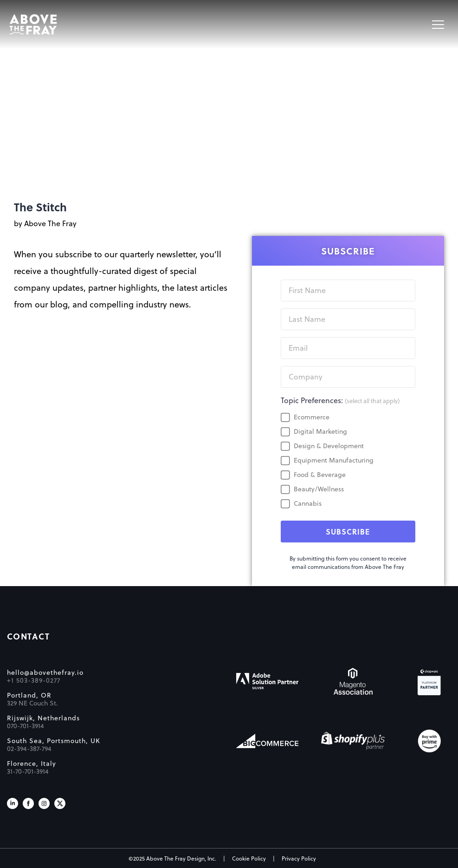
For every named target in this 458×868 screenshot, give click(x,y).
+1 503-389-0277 (34, 680)
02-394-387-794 (29, 749)
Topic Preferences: (340, 400)
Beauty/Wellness (319, 489)
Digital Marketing (320, 431)
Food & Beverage (320, 475)
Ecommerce (312, 417)
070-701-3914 (26, 726)
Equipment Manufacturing (334, 460)
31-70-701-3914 (28, 771)
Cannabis (308, 503)
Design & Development (329, 446)
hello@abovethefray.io (45, 672)
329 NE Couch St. (32, 703)
